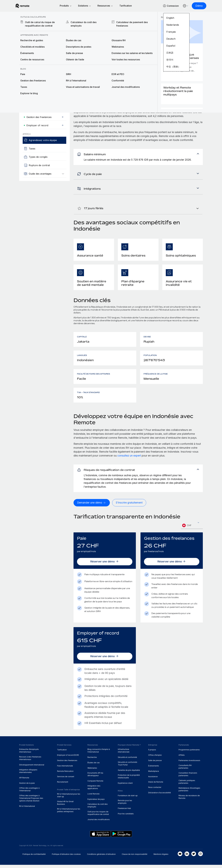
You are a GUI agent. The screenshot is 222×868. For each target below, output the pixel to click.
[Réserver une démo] (105, 565)
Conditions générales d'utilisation (101, 857)
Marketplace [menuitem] (154, 774)
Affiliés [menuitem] (182, 758)
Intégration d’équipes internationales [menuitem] (28, 774)
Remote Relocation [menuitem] (65, 774)
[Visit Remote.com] (26, 6)
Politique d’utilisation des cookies (66, 857)
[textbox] (192, 529)
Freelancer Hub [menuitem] (124, 811)
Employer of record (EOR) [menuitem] (68, 758)
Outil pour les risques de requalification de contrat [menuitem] (98, 816)
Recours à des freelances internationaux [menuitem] (30, 761)
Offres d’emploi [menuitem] (155, 758)
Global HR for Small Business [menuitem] (65, 806)
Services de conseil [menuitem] (66, 780)
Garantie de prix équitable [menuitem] (129, 773)
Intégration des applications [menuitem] (94, 790)
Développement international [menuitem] (32, 768)
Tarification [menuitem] (62, 753)
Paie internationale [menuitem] (65, 769)
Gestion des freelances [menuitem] (67, 764)
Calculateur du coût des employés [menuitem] (98, 809)
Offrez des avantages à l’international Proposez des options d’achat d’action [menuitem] (31, 801)
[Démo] (196, 6)
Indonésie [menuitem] (56, 24)
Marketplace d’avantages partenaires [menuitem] (189, 792)
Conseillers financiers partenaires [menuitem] (188, 777)
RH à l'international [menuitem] (27, 809)
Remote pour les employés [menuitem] (125, 805)
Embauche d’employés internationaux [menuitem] (29, 754)
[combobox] (192, 529)
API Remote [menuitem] (24, 781)
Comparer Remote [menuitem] (95, 784)
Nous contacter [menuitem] (155, 790)
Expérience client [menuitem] (125, 786)
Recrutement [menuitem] (63, 785)
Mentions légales (161, 857)
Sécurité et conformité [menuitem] (127, 760)
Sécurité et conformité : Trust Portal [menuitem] (128, 767)
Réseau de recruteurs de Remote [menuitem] (189, 800)
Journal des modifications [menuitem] (99, 823)
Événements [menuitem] (154, 769)
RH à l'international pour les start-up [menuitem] (69, 798)
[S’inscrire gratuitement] (129, 506)
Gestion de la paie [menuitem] (27, 786)
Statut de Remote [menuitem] (156, 785)
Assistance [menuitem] (153, 780)
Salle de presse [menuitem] (155, 764)
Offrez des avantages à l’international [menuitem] (29, 792)
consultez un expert (129, 458)
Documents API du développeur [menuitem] (95, 777)
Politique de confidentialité (34, 857)
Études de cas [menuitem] (94, 766)
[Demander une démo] (38, 78)
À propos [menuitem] (152, 753)
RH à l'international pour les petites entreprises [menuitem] (69, 813)
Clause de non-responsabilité (135, 857)
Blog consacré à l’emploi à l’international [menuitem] (99, 754)
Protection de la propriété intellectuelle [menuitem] (129, 780)
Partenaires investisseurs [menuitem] (189, 764)
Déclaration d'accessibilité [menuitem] (160, 796)
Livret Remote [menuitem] (93, 797)
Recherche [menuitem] (92, 760)
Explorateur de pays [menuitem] (34, 24)
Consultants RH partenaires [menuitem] (185, 770)
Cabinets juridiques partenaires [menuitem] (187, 785)
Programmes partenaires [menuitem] (189, 753)
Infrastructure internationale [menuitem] (124, 754)
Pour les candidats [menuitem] (126, 817)
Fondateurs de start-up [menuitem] (128, 799)
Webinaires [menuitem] (92, 771)
